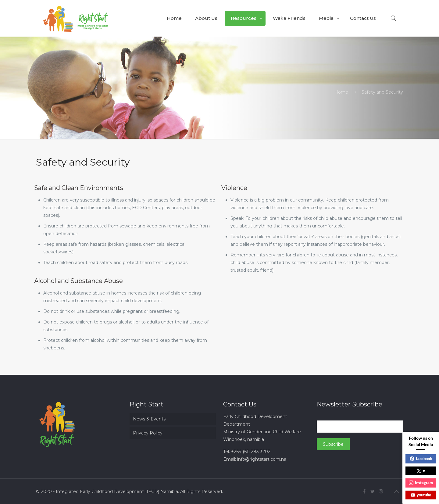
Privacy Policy (148, 433)
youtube (421, 495)
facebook (421, 459)
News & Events (149, 419)
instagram (421, 483)
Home (341, 92)
